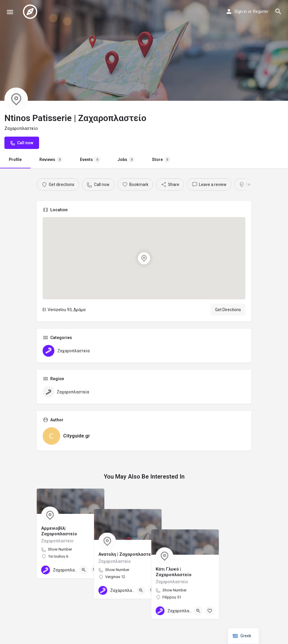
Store (161, 160)
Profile (15, 160)
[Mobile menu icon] (10, 12)
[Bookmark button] (95, 570)
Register (261, 11)
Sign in (241, 11)
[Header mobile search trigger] (278, 11)
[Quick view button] (84, 570)
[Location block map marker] (144, 258)
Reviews (51, 160)
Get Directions (228, 310)
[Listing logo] (16, 99)
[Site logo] (31, 12)
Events (90, 160)
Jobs (126, 160)
